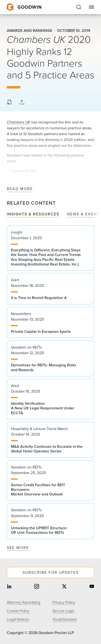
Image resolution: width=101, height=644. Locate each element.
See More (18, 548)
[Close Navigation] (92, 7)
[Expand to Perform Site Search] (79, 7)
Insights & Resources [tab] (33, 214)
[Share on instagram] (37, 587)
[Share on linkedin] (9, 587)
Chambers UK (19, 122)
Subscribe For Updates (51, 572)
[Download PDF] (9, 103)
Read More (20, 189)
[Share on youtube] (92, 587)
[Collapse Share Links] (22, 102)
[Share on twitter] (64, 587)
